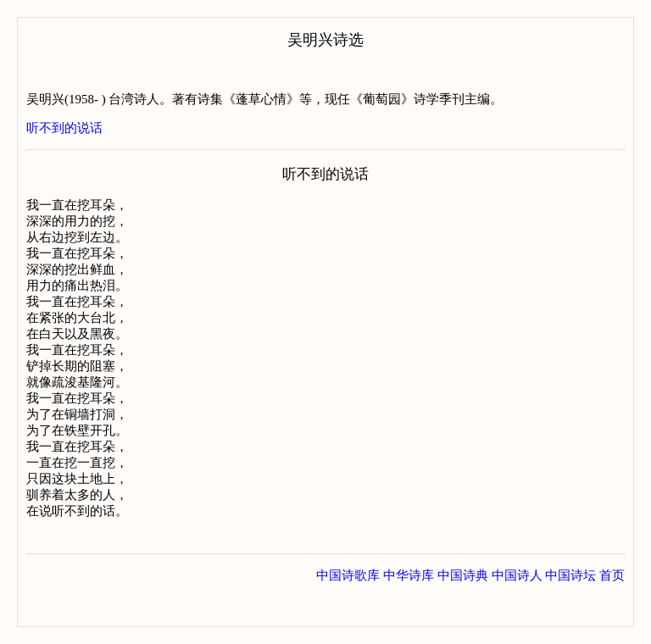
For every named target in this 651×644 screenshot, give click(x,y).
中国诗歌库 (348, 609)
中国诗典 (463, 609)
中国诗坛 (570, 609)
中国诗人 (517, 609)
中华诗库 (409, 609)
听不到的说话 (64, 128)
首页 (612, 609)
